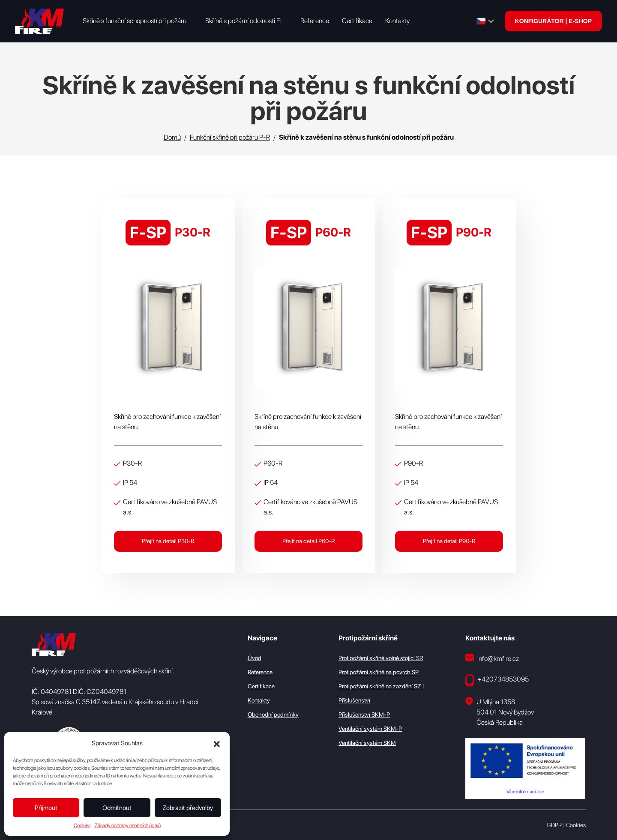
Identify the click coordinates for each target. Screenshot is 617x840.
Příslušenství (354, 700)
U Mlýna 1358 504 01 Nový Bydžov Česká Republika (500, 711)
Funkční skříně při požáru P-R (230, 137)
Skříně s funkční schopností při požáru (135, 21)
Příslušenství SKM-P (364, 714)
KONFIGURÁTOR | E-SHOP (553, 21)
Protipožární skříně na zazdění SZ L (382, 686)
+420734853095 (497, 680)
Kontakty (397, 21)
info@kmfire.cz (492, 658)
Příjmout (46, 808)
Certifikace (357, 21)
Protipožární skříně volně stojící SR (381, 658)
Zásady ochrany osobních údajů (128, 825)
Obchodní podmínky (273, 714)
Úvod (255, 658)
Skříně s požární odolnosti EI (243, 21)
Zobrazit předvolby (188, 808)
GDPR (554, 825)
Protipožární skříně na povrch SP (379, 672)
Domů (172, 137)
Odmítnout (117, 808)
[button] (217, 743)
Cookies (82, 825)
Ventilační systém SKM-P (370, 728)
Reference (315, 21)
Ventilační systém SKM (367, 742)
